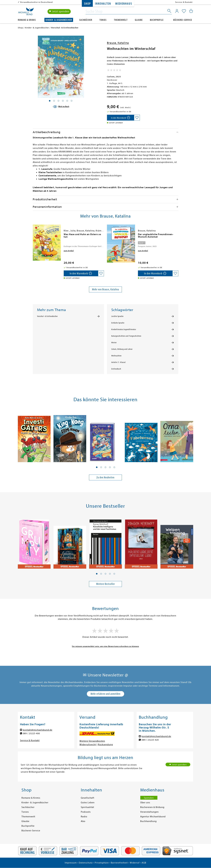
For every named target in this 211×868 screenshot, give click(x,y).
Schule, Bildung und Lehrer (122, 349)
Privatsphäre (102, 863)
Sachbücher (86, 20)
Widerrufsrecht (88, 745)
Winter (114, 343)
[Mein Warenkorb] (191, 11)
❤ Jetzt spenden (59, 11)
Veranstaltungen (149, 812)
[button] (97, 467)
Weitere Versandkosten (92, 741)
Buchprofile (157, 20)
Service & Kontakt (184, 2)
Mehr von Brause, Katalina (105, 289)
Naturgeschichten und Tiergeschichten (126, 336)
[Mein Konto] (177, 11)
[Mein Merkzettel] (184, 11)
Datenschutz (86, 863)
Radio (84, 817)
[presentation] (33, 236)
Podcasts (86, 812)
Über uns (145, 803)
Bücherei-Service (183, 20)
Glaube (139, 20)
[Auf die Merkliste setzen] (137, 118)
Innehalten (103, 4)
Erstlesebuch (116, 369)
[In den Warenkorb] (120, 118)
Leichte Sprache (117, 316)
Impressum (71, 863)
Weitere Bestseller (105, 584)
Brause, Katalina (118, 43)
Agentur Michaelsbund (153, 817)
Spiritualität (87, 807)
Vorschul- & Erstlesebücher (47, 316)
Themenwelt (121, 20)
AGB (144, 863)
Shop (87, 4)
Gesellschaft (88, 798)
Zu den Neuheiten (105, 477)
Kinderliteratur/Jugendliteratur (124, 329)
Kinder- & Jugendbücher (59, 20)
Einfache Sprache (118, 323)
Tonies (103, 20)
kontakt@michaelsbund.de (38, 730)
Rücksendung (105, 745)
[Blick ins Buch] (61, 107)
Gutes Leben (88, 803)
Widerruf (135, 863)
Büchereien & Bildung (152, 807)
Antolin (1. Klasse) (119, 362)
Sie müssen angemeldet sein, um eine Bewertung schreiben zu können (105, 646)
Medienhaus (124, 4)
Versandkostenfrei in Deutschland (36, 2)
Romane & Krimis (27, 20)
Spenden (149, 798)
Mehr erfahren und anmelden (105, 694)
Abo (83, 821)
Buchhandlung (148, 821)
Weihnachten (116, 356)
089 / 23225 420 (150, 740)
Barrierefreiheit (119, 863)
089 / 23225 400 (31, 733)
